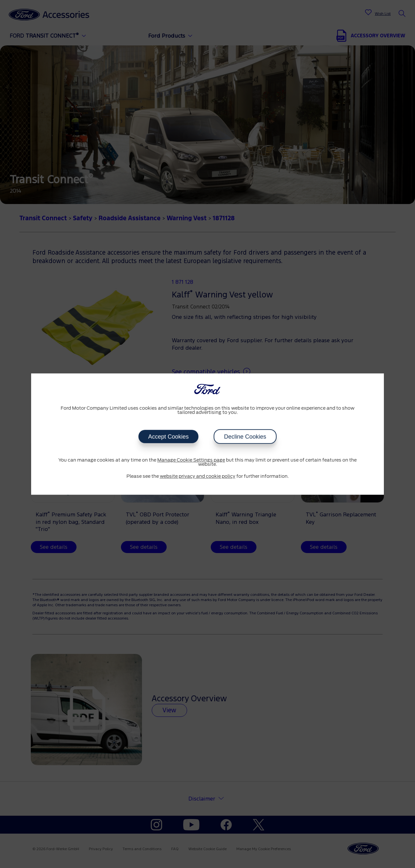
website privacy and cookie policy (198, 476)
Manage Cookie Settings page (191, 460)
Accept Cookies (168, 437)
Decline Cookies (245, 437)
